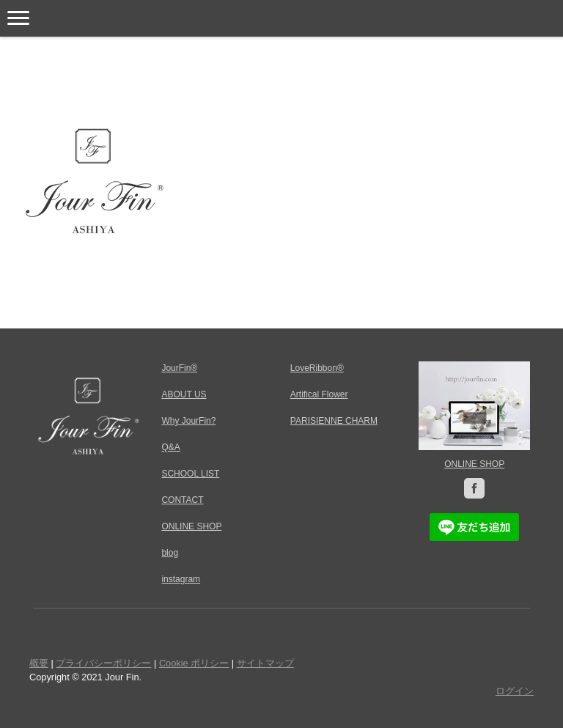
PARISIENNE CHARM (334, 421)
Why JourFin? (188, 421)
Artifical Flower (319, 394)
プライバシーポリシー (103, 663)
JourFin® (179, 368)
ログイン (515, 691)
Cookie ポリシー (194, 663)
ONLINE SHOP (474, 464)
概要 (39, 663)
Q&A (170, 447)
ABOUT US (184, 394)
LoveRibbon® (317, 368)
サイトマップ (265, 663)
